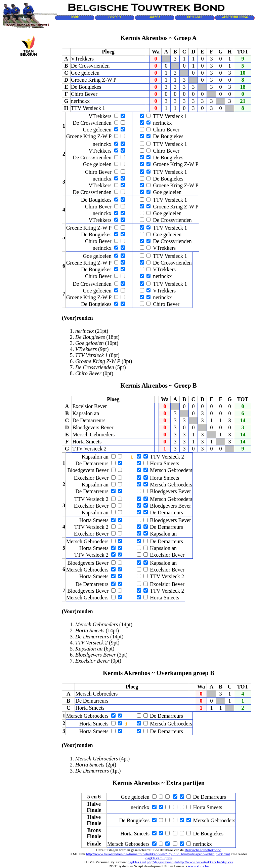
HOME (75, 17)
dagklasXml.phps (159, 858)
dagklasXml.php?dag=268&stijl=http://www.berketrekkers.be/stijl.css (180, 862)
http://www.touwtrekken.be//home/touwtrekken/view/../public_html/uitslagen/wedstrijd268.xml (158, 854)
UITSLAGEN (195, 17)
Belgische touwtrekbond (203, 850)
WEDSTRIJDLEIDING (235, 17)
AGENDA (155, 17)
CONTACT (115, 17)
